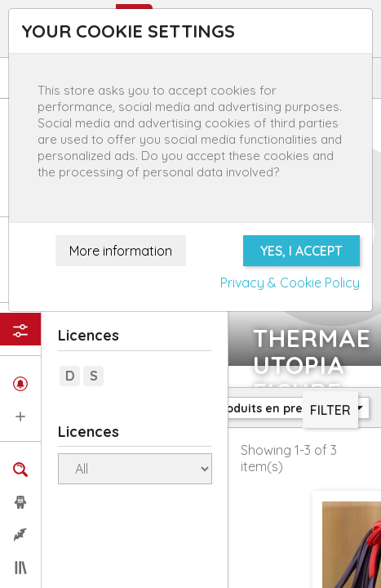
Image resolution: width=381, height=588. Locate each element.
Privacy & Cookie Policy (290, 283)
